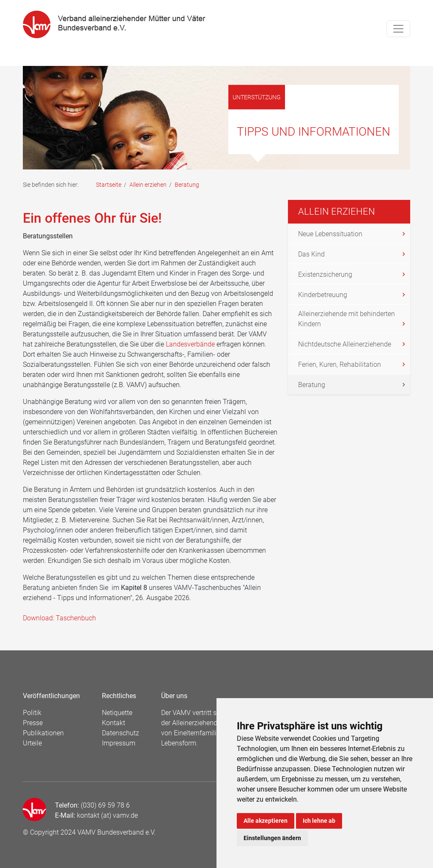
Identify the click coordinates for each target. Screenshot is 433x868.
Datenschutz (121, 733)
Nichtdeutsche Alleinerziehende (345, 344)
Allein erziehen (148, 185)
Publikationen (43, 733)
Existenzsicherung (325, 274)
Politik (32, 713)
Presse (33, 723)
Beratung (312, 385)
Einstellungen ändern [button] (272, 838)
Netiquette (117, 713)
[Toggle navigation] (398, 29)
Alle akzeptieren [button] (266, 821)
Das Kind (311, 254)
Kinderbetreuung (323, 295)
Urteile (32, 743)
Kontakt (114, 723)
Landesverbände (190, 344)
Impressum (119, 743)
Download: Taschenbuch (59, 618)
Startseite (109, 185)
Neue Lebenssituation (330, 234)
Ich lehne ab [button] (319, 821)
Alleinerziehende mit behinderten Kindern (347, 319)
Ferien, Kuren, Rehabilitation (340, 364)
